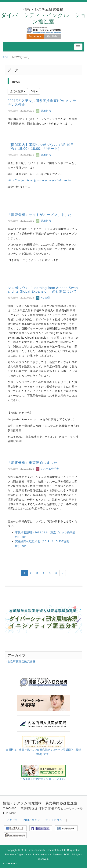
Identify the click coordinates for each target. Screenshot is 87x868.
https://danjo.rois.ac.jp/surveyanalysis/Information (40, 180)
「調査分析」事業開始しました (32, 463)
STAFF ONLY (10, 864)
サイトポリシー (55, 820)
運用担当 (43, 111)
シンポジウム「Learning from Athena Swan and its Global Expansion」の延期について (43, 290)
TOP (6, 57)
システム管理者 (47, 469)
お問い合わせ (32, 820)
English (52, 36)
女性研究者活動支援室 (22, 661)
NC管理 (43, 298)
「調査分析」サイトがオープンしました (40, 215)
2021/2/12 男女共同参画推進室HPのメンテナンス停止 (42, 103)
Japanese (35, 36)
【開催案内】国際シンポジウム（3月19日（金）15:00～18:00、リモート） (41, 147)
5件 (34, 91)
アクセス (12, 820)
